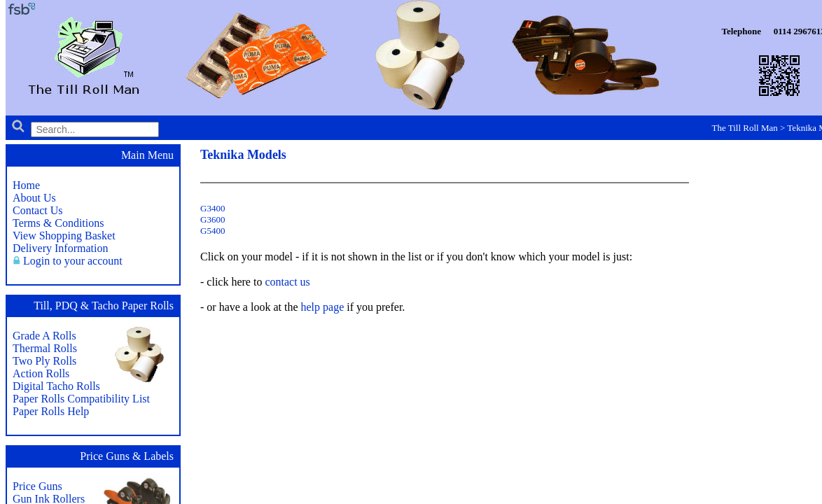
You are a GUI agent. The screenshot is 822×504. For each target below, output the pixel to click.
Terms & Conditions (58, 223)
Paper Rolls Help (51, 411)
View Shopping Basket (64, 236)
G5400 (213, 231)
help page (323, 307)
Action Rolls (41, 373)
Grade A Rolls (44, 336)
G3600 (213, 219)
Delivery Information (60, 248)
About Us (34, 198)
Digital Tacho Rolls (56, 386)
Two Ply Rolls (44, 361)
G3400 (213, 208)
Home (26, 185)
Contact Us (38, 210)
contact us (287, 282)
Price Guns (37, 486)
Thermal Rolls (45, 348)
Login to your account (73, 261)
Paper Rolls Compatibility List (81, 399)
